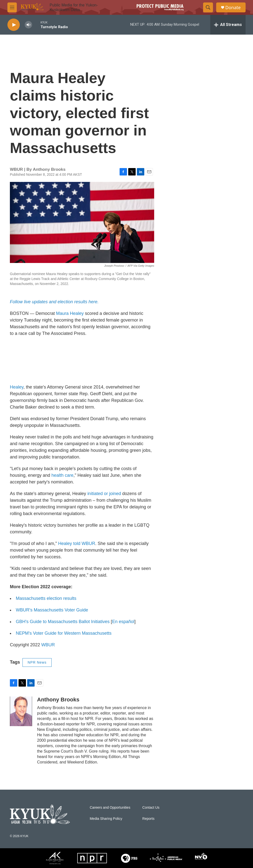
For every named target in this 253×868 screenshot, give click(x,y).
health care (62, 475)
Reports (148, 819)
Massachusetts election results (46, 598)
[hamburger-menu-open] (12, 7)
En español (123, 622)
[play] (14, 25)
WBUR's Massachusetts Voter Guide (52, 610)
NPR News (37, 662)
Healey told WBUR (77, 543)
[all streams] (228, 25)
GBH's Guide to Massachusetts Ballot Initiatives (63, 622)
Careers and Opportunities (110, 808)
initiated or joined (104, 494)
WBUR (48, 645)
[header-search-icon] (208, 7)
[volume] (28, 25)
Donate (233, 8)
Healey (17, 387)
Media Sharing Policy (106, 819)
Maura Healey (70, 313)
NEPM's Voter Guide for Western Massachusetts (64, 633)
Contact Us (151, 808)
